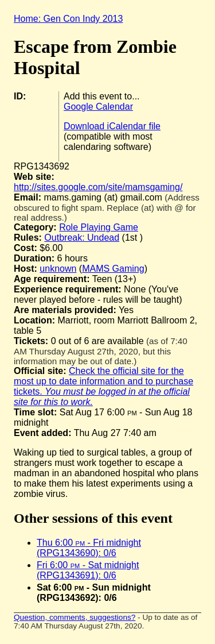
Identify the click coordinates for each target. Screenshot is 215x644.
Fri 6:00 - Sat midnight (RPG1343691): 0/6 (88, 570)
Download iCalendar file (112, 126)
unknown (58, 269)
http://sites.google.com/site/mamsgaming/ (98, 187)
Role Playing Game (99, 227)
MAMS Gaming (113, 269)
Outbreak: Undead (82, 238)
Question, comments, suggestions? (75, 617)
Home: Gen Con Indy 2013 (68, 19)
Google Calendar (98, 107)
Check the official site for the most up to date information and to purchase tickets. (103, 386)
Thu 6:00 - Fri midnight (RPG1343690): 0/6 (89, 548)
